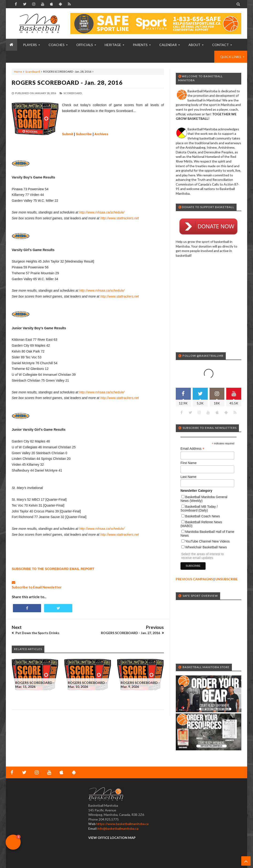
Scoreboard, (73, 93)
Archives (101, 134)
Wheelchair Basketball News (206, 547)
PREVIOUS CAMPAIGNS (194, 579)
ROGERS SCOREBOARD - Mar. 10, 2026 (87, 685)
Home (18, 72)
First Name (188, 463)
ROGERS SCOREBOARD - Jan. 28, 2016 (67, 82)
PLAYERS (30, 45)
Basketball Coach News (203, 516)
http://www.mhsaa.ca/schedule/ (102, 212)
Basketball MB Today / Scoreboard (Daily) (199, 508)
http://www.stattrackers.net (119, 218)
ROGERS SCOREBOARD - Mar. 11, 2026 (35, 685)
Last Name (188, 477)
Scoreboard (33, 72)
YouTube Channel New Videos (207, 541)
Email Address (192, 449)
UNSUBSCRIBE (226, 579)
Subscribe (84, 134)
